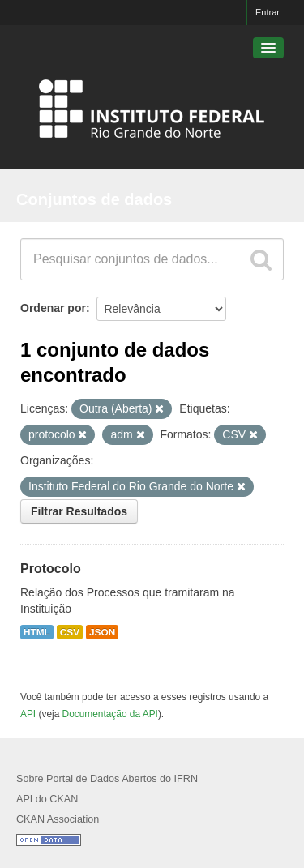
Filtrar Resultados (79, 511)
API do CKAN (47, 799)
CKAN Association (58, 819)
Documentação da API (110, 714)
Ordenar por (53, 308)
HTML (37, 632)
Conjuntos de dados (94, 199)
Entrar (268, 12)
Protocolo (51, 569)
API (28, 714)
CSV (70, 632)
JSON (102, 632)
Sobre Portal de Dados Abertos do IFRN (107, 779)
